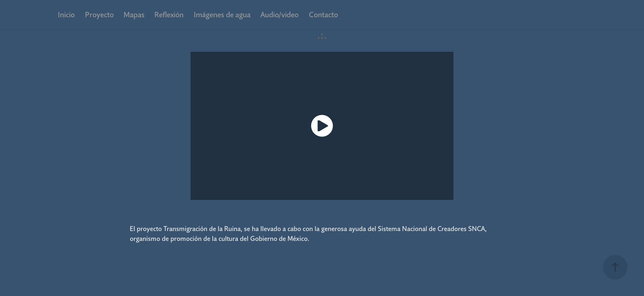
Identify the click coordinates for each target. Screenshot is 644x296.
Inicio (66, 15)
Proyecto (99, 15)
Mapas (134, 15)
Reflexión (169, 15)
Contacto (323, 15)
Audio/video (279, 15)
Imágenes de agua (222, 15)
